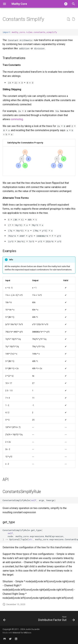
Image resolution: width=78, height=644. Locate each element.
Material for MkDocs (22, 633)
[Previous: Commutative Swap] (5, 619)
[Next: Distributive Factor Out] (56, 619)
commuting (17, 119)
